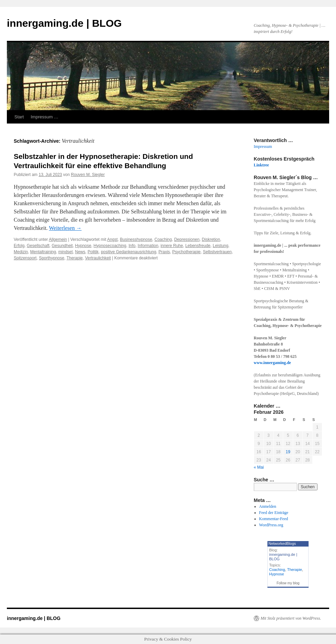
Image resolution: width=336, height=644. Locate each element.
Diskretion (211, 239)
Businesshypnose (136, 239)
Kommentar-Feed (274, 519)
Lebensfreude (198, 246)
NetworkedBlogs (282, 543)
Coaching (163, 239)
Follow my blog (288, 583)
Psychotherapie (186, 252)
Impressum (263, 147)
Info (132, 246)
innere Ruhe (172, 246)
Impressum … (44, 117)
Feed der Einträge (274, 513)
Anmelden (268, 506)
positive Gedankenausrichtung (128, 252)
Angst (112, 239)
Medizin (21, 252)
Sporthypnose (51, 258)
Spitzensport (25, 258)
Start (19, 117)
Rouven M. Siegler (88, 175)
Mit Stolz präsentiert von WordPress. (291, 618)
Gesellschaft (38, 246)
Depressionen (187, 239)
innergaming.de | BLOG (64, 23)
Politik (93, 252)
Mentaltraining (43, 252)
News (80, 252)
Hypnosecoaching (110, 246)
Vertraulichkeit (98, 258)
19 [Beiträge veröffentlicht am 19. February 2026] (288, 452)
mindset (65, 252)
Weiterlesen (65, 228)
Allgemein (58, 239)
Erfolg (19, 246)
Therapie (75, 258)
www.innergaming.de (272, 363)
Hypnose (83, 246)
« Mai (259, 467)
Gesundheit (62, 246)
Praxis (164, 252)
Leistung (220, 246)
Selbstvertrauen (217, 252)
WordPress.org (271, 525)
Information (148, 246)
